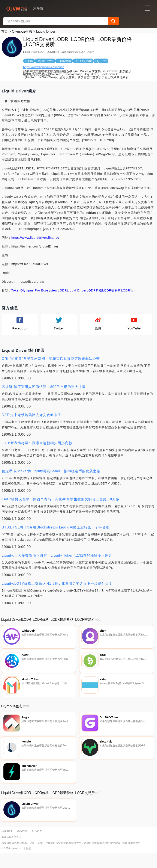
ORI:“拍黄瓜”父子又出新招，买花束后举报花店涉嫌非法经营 (51, 359)
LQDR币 (127, 290)
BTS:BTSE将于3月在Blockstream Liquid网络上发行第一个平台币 (56, 527)
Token (16, 290)
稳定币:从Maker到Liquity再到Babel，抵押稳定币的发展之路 (51, 471)
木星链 (27, 862)
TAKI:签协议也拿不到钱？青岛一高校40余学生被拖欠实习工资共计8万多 (61, 499)
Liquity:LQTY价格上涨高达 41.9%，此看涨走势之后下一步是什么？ (57, 583)
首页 (4, 31)
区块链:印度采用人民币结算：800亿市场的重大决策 (44, 387)
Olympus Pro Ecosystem (39, 290)
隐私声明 (22, 844)
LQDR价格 (94, 290)
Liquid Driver (77, 290)
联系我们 (7, 844)
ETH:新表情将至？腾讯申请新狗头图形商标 (37, 443)
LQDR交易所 (112, 290)
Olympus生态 (22, 31)
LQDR (62, 290)
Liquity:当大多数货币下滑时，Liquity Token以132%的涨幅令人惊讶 (57, 555)
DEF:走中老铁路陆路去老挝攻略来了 (31, 415)
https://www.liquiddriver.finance (44, 67)
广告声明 (37, 844)
